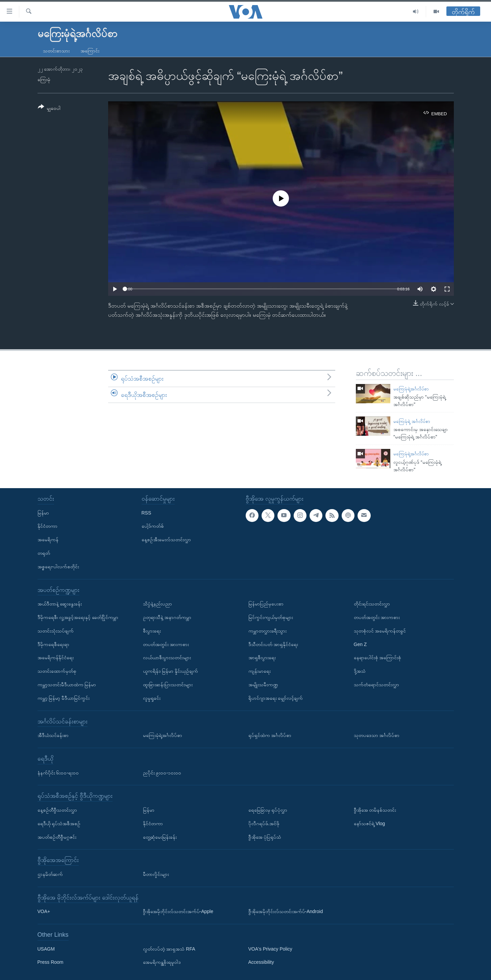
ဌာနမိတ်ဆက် (50, 874)
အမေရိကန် (48, 540)
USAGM (46, 949)
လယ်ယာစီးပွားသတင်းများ (167, 658)
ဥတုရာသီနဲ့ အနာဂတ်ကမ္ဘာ (167, 617)
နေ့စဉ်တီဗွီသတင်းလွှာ (57, 810)
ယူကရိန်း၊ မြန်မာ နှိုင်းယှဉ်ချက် (171, 671)
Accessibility (261, 962)
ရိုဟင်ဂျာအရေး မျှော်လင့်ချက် (276, 698)
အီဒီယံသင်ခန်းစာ (53, 735)
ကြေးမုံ (44, 79)
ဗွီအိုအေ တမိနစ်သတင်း (375, 810)
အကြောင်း (90, 51)
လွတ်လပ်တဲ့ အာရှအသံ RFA (169, 949)
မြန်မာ (43, 512)
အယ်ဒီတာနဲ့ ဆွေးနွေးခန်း (60, 604)
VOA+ (44, 911)
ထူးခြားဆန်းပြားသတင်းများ (168, 685)
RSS (146, 512)
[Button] (49, 109)
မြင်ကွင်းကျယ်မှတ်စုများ (271, 617)
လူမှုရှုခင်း (152, 698)
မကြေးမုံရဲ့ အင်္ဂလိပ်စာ (412, 421)
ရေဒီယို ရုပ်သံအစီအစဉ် (59, 823)
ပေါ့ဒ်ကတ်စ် (153, 526)
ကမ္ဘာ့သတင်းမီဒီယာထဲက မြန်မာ (67, 685)
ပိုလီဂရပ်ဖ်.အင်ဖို (264, 823)
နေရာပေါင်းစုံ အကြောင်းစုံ (378, 658)
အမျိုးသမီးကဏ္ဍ (263, 685)
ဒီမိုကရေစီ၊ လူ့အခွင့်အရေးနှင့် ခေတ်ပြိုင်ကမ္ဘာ (78, 617)
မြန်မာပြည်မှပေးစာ (266, 604)
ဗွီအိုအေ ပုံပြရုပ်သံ (265, 837)
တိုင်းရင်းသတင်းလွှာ (372, 604)
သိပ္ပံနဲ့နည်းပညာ (157, 604)
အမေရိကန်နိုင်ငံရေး (56, 658)
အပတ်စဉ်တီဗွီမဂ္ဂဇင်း (57, 837)
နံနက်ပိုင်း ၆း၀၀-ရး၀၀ (58, 772)
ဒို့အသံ (360, 671)
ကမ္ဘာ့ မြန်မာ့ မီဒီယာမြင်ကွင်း (64, 698)
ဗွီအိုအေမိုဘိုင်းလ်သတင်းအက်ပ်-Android (286, 911)
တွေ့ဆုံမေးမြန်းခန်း (160, 837)
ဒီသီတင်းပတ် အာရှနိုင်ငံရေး (273, 644)
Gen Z (360, 644)
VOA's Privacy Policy (270, 949)
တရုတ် (44, 553)
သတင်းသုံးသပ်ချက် (56, 630)
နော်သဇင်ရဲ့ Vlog (370, 823)
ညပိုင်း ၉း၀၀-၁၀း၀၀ (162, 772)
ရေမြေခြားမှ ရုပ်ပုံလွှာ (268, 810)
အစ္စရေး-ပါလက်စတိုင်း (58, 566)
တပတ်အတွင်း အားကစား (166, 644)
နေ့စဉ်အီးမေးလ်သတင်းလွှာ (166, 540)
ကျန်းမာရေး (260, 671)
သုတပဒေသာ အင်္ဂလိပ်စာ (377, 735)
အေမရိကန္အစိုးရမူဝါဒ (162, 962)
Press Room (51, 962)
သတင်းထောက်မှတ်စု (57, 671)
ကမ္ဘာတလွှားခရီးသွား (267, 630)
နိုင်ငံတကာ (47, 526)
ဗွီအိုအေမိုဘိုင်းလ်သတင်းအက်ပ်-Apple (178, 911)
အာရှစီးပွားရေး (262, 658)
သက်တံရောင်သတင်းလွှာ (376, 685)
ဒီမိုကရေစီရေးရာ (53, 644)
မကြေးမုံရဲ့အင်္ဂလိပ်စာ (411, 389)
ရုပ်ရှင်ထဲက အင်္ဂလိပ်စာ (270, 735)
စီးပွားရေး (152, 630)
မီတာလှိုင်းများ (156, 874)
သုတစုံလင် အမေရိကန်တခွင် (380, 630)
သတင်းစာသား (56, 51)
